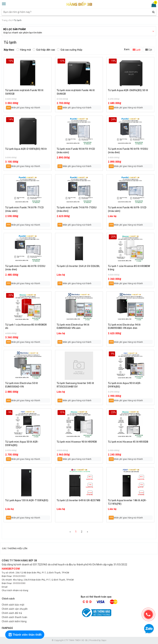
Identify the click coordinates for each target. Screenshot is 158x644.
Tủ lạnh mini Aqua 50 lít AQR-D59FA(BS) (22, 443)
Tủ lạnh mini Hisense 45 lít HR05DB (128, 442)
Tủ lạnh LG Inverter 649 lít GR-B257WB (78, 500)
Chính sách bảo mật (13, 605)
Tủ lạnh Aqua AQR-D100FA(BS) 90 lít (26, 149)
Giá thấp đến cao (44, 50)
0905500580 (19, 583)
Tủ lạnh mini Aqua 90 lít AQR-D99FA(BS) (125, 385)
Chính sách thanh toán (14, 617)
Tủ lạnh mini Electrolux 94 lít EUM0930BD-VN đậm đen (124, 326)
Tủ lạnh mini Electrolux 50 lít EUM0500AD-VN (21, 385)
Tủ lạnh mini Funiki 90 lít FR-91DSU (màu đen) (128, 151)
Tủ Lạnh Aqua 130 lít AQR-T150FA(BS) (27, 500)
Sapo (104, 640)
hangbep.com (11, 569)
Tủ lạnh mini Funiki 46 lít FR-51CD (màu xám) (127, 209)
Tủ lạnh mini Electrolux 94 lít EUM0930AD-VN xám (73, 326)
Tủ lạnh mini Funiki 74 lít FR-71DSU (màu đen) (77, 209)
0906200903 (19, 576)
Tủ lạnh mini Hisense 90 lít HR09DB (77, 442)
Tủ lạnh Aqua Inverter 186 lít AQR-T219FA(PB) (127, 502)
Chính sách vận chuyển (15, 609)
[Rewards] (25, 635)
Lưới (137, 50)
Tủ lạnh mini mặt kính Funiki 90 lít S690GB (24, 92)
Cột (149, 50)
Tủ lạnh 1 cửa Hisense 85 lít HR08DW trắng (129, 268)
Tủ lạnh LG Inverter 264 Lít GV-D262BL (78, 266)
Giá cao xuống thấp (70, 50)
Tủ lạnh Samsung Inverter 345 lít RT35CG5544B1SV (75, 385)
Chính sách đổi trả (12, 613)
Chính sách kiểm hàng (14, 621)
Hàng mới (24, 50)
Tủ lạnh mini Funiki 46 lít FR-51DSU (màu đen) (25, 268)
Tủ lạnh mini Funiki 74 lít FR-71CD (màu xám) (24, 209)
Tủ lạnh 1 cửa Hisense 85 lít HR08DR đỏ (26, 326)
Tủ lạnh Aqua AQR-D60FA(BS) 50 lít (128, 90)
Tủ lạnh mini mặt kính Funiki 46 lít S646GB (76, 92)
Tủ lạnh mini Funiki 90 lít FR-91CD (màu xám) (76, 151)
